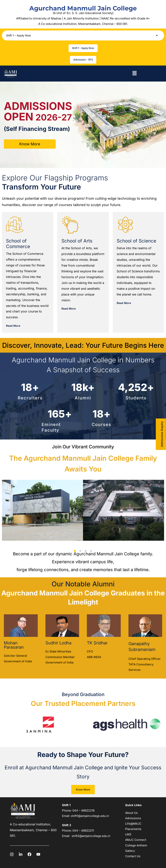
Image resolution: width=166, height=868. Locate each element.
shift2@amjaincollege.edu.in (91, 836)
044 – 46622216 (83, 810)
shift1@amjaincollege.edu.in (90, 816)
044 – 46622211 (83, 831)
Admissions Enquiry (162, 434)
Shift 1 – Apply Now (83, 35)
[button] (83, 35)
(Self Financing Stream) (37, 129)
